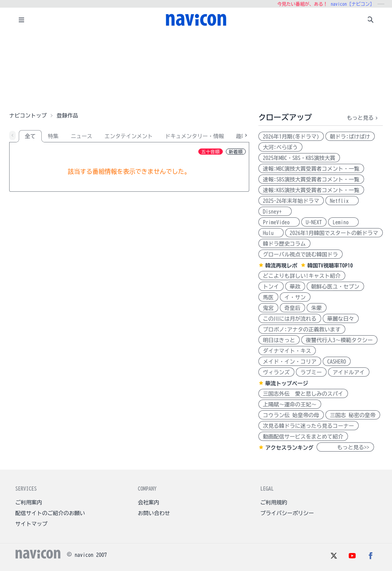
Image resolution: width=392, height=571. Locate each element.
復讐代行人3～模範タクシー (339, 340)
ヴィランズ (276, 372)
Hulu (271, 233)
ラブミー (311, 372)
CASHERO (337, 362)
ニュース (82, 136)
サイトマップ (31, 524)
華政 (295, 287)
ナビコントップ (28, 116)
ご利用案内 (29, 502)
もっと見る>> (345, 447)
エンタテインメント (129, 136)
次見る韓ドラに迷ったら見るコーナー (309, 426)
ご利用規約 (274, 502)
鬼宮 (268, 308)
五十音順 (211, 152)
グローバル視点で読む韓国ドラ (301, 255)
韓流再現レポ (281, 266)
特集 (53, 136)
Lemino (343, 222)
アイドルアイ (349, 372)
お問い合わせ (154, 513)
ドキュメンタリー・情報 (194, 136)
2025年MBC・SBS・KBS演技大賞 (299, 158)
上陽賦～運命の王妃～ (290, 405)
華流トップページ (287, 383)
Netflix (342, 201)
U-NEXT (314, 222)
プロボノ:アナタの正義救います (302, 330)
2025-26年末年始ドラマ (291, 201)
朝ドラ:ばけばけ (350, 137)
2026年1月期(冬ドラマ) (291, 137)
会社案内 (149, 502)
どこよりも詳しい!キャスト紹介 (302, 276)
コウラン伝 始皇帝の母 (291, 415)
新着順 (236, 152)
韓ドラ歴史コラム (284, 244)
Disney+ (275, 212)
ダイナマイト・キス (287, 351)
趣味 (242, 136)
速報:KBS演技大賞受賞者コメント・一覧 (311, 190)
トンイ (271, 287)
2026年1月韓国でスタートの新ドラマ (334, 233)
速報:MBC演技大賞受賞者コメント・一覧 (311, 169)
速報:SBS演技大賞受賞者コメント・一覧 (311, 179)
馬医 (268, 297)
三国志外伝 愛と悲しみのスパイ (303, 394)
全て (30, 136)
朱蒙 (317, 308)
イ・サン (295, 297)
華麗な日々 (341, 319)
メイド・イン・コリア (290, 362)
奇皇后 (292, 308)
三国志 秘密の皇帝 (353, 415)
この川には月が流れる (290, 319)
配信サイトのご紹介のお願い (50, 513)
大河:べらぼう (280, 147)
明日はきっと (279, 340)
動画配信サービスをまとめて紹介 (303, 437)
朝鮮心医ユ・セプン (335, 287)
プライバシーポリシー (287, 513)
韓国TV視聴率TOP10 (330, 266)
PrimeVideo (279, 222)
